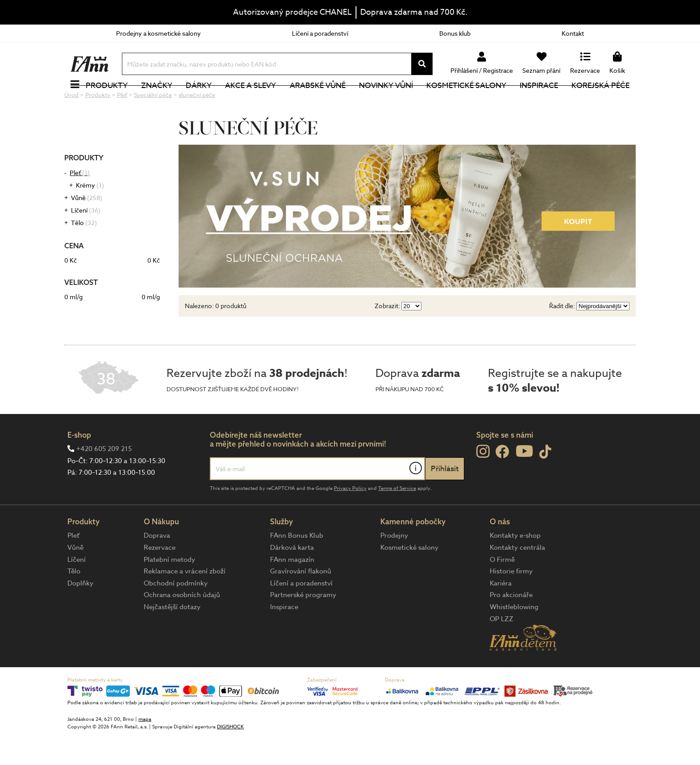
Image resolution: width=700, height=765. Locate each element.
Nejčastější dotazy (172, 637)
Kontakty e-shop (515, 565)
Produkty (107, 100)
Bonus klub (455, 33)
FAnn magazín (292, 589)
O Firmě (502, 589)
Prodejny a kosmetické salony (158, 33)
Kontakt (573, 33)
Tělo (84, 253)
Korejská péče (600, 100)
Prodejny (394, 565)
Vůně (87, 228)
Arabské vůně (318, 100)
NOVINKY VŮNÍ (386, 100)
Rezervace (160, 577)
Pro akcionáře (511, 625)
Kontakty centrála (517, 577)
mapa (145, 749)
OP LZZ (502, 649)
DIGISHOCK (230, 757)
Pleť (80, 203)
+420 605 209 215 (104, 479)
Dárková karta (292, 577)
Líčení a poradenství (320, 33)
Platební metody (169, 589)
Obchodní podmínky (176, 613)
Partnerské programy (303, 625)
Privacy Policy (350, 518)
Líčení (86, 240)
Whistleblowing (514, 637)
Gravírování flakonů (301, 601)
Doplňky (80, 613)
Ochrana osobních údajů (182, 625)
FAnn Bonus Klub (297, 565)
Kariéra (501, 613)
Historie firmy (511, 601)
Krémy (90, 215)
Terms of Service (397, 518)
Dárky (199, 100)
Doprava (157, 565)
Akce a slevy (250, 100)
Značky (157, 100)
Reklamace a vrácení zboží (185, 601)
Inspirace (539, 100)
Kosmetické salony (466, 100)
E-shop (79, 465)
